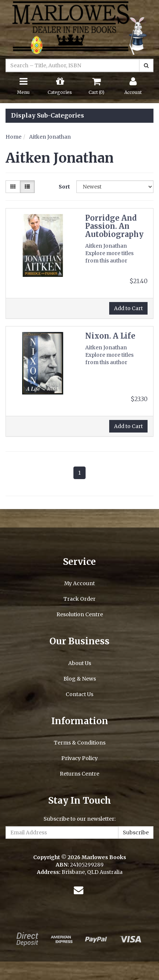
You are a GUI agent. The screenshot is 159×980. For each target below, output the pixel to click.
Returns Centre (79, 774)
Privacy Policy (79, 758)
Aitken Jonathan (50, 137)
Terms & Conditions (80, 743)
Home (13, 137)
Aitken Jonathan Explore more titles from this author (109, 253)
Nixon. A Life (110, 336)
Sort (64, 187)
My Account (79, 583)
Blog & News (80, 679)
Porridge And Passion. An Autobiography (114, 226)
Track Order (79, 599)
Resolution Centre (80, 614)
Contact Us (79, 694)
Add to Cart (128, 308)
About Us (80, 663)
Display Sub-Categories (48, 116)
